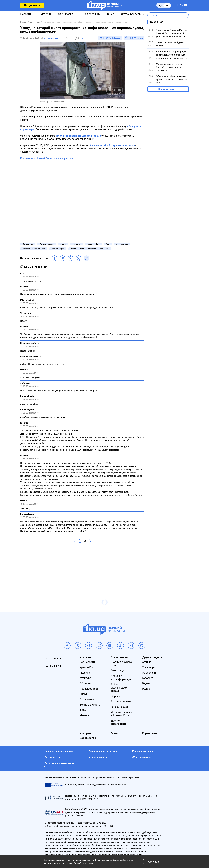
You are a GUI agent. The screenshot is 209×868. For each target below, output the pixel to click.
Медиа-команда (98, 757)
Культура (85, 678)
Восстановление (121, 701)
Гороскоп (148, 678)
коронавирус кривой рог (34, 249)
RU (186, 5)
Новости (25, 14)
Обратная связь (142, 757)
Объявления (150, 673)
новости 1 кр (94, 244)
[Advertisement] (82, 567)
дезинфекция (58, 249)
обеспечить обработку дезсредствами (112, 145)
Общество (86, 683)
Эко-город (117, 671)
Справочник (93, 14)
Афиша (147, 662)
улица (63, 244)
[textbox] (166, 15)
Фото (83, 710)
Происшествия (89, 689)
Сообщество (88, 738)
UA (179, 5)
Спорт (83, 694)
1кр (108, 244)
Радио (146, 689)
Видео (146, 683)
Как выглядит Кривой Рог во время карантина (47, 158)
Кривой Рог (28, 244)
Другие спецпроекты (119, 722)
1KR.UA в (112, 38)
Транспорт (149, 667)
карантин (77, 244)
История (46, 14)
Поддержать (32, 5)
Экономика (87, 699)
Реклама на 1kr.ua (143, 751)
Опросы (116, 696)
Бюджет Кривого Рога (121, 664)
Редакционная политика (103, 751)
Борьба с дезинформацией (122, 677)
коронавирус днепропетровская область (90, 249)
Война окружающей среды (119, 688)
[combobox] (166, 15)
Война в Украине (90, 705)
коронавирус (122, 244)
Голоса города (120, 707)
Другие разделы (131, 14)
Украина (85, 673)
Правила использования (59, 751)
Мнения (84, 715)
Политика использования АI (59, 765)
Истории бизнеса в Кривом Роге (121, 714)
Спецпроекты (67, 14)
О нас (111, 14)
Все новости (166, 89)
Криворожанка (47, 244)
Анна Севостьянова (53, 38)
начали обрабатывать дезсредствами (78, 136)
